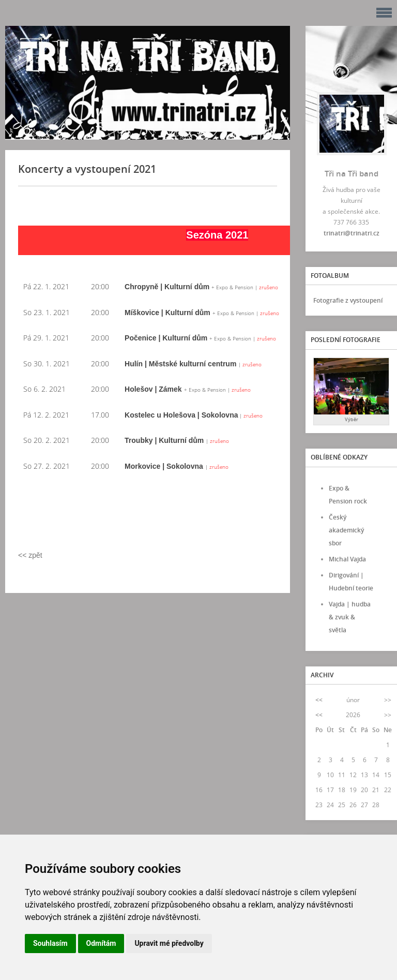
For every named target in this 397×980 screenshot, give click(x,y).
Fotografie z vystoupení (348, 300)
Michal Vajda (347, 559)
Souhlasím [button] (50, 943)
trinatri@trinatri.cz (352, 233)
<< (319, 700)
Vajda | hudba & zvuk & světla (350, 617)
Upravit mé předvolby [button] (169, 943)
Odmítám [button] (101, 943)
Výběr (352, 419)
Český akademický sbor (346, 530)
